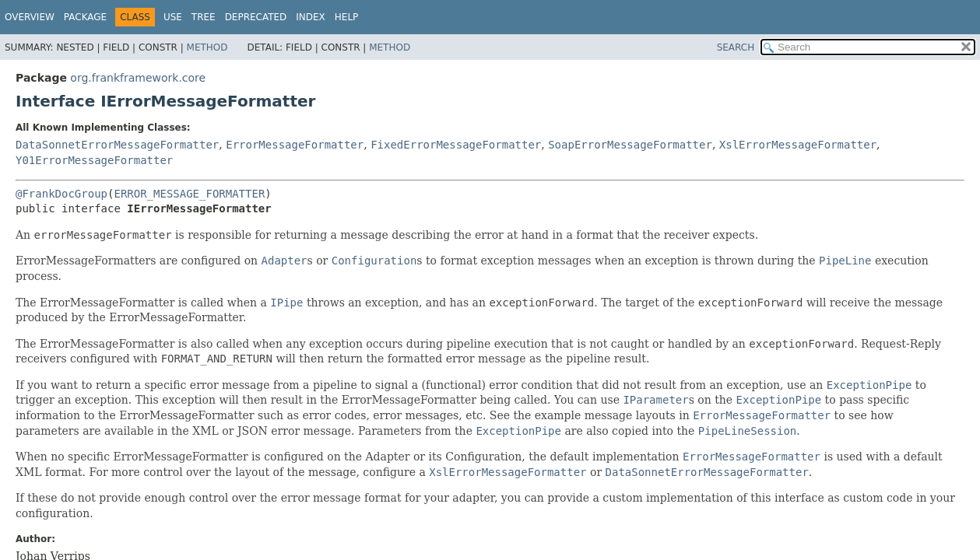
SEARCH (736, 47)
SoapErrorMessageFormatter (630, 145)
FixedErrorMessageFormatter (456, 145)
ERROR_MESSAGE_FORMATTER (189, 194)
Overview (30, 17)
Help (347, 17)
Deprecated (256, 17)
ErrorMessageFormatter (295, 145)
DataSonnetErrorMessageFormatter (117, 145)
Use (173, 17)
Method (207, 47)
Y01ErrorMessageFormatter (94, 160)
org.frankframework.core (138, 78)
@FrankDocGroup (61, 194)
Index (311, 17)
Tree (204, 17)
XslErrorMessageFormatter (798, 145)
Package (85, 17)
